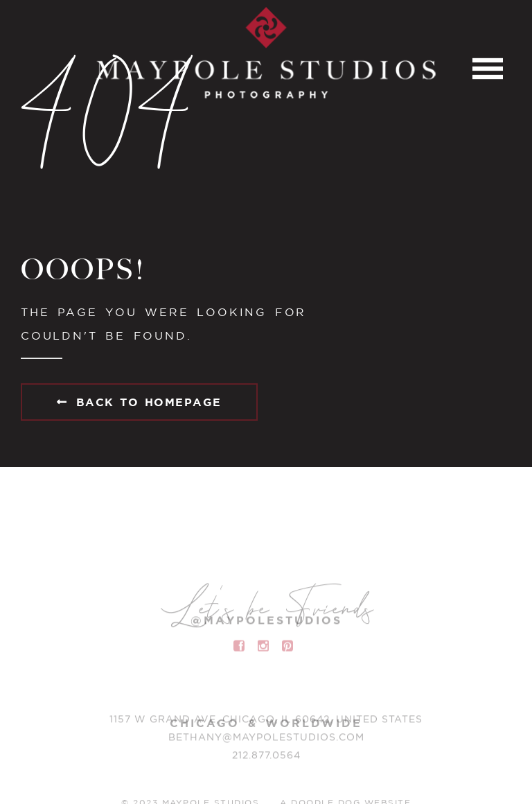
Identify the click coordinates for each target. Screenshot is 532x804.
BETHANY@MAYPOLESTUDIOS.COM (266, 740)
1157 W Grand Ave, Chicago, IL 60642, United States (266, 722)
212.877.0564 (266, 758)
